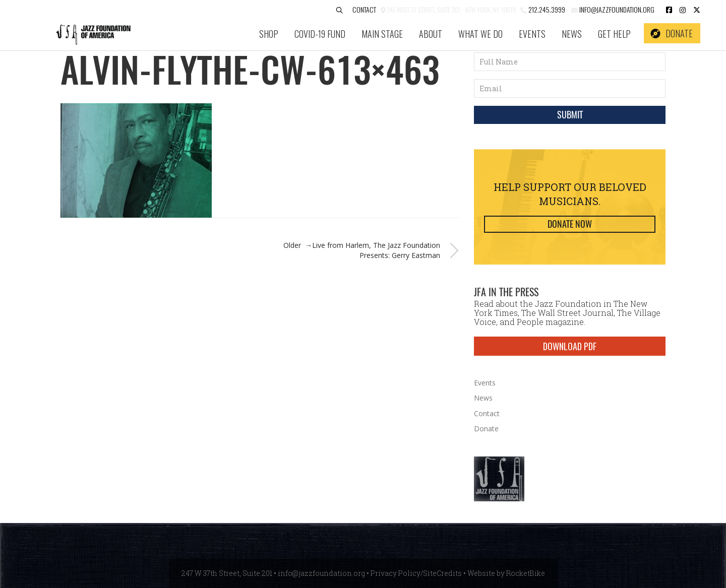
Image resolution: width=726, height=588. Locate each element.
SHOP (269, 34)
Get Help (614, 34)
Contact (364, 9)
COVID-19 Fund (320, 34)
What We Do (480, 34)
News (572, 34)
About (431, 34)
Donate (679, 33)
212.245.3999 (547, 9)
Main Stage (382, 34)
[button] (339, 10)
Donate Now (570, 224)
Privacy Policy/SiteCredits (416, 573)
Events (532, 34)
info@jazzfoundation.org (616, 9)
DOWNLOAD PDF (570, 346)
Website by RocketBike (506, 573)
